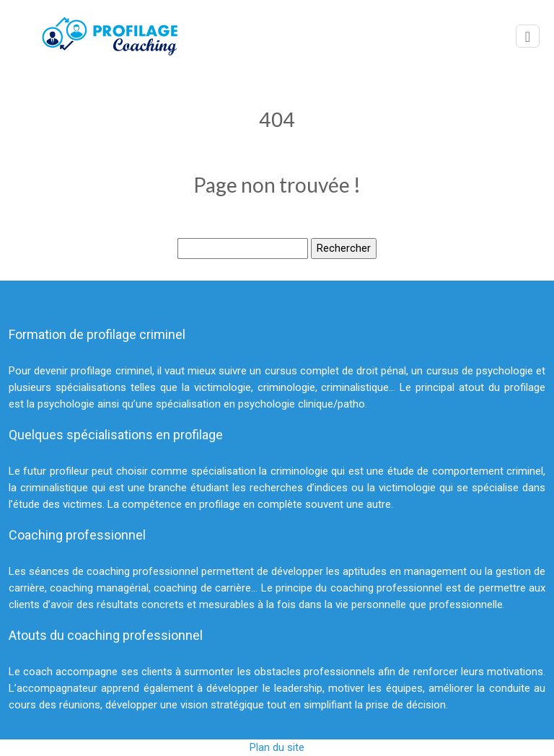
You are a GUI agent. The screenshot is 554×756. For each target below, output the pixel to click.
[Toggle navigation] (528, 36)
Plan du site (277, 747)
